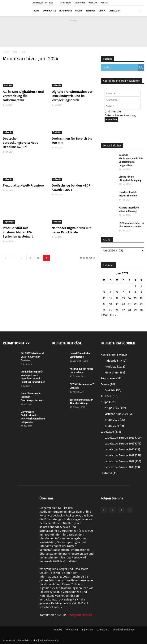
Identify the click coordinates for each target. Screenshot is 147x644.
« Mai (104, 315)
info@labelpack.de (80, 615)
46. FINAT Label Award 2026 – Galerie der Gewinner (32, 357)
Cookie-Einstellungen (124, 630)
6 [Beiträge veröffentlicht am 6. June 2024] (123, 292)
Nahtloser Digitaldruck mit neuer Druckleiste (71, 230)
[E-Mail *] (123, 106)
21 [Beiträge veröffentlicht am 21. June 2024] (129, 304)
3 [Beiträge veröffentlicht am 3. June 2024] (104, 292)
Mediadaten (65, 3)
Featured (109, 473)
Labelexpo (114, 11)
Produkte (8, 86)
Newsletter (80, 3)
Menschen (115, 373)
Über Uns (93, 3)
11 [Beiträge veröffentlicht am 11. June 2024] (111, 298)
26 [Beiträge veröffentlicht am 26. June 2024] (117, 310)
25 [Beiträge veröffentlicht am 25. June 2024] (111, 310)
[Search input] (120, 67)
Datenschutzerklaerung (120, 115)
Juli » (113, 315)
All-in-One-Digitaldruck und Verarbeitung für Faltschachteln (23, 96)
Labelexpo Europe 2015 (122, 467)
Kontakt (105, 3)
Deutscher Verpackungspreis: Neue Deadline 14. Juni (21, 143)
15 (38, 258)
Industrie (57, 86)
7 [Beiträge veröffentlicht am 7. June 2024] (130, 292)
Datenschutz (103, 630)
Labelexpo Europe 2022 (122, 449)
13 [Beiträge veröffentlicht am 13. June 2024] (123, 298)
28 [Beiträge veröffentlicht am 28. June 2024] (129, 310)
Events (79, 11)
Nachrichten (49, 11)
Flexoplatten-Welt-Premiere (23, 185)
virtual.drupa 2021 (119, 414)
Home (36, 11)
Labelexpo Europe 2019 (123, 455)
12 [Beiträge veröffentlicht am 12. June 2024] (117, 298)
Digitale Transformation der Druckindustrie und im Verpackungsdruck (72, 96)
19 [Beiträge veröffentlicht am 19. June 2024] (117, 304)
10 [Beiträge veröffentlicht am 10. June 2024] (104, 298)
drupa (102, 11)
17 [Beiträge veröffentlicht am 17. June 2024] (104, 304)
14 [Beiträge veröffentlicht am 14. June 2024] (129, 298)
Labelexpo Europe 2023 (123, 444)
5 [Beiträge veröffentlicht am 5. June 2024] (117, 292)
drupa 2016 (115, 426)
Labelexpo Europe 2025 (123, 438)
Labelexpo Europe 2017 (123, 461)
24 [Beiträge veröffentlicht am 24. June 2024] (104, 310)
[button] (140, 11)
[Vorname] (123, 93)
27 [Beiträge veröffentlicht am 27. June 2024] (123, 310)
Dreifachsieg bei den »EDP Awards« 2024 (71, 188)
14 (30, 258)
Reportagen (66, 11)
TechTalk (91, 11)
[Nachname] (123, 100)
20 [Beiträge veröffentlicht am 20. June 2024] (123, 304)
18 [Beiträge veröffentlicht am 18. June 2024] (111, 304)
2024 (15, 52)
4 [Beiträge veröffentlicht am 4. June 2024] (110, 292)
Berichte (113, 390)
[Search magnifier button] (141, 67)
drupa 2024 (115, 408)
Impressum (87, 630)
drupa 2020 (115, 420)
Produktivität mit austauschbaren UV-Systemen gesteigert (18, 232)
